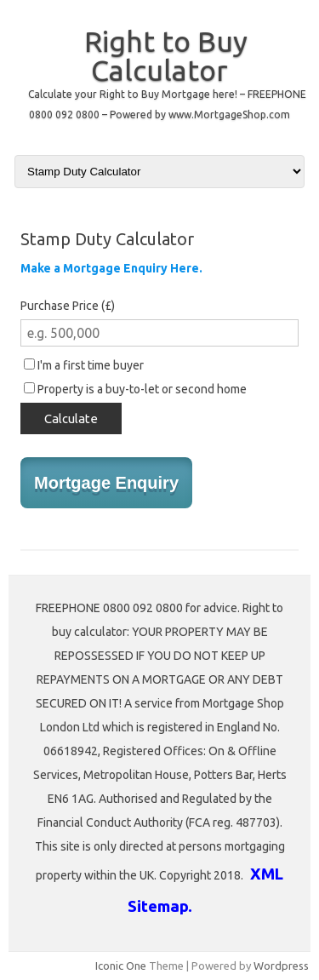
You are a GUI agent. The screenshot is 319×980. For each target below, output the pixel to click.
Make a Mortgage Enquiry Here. (111, 268)
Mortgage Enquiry (106, 483)
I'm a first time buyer (84, 365)
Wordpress (281, 966)
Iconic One (121, 966)
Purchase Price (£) (68, 306)
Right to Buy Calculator (166, 55)
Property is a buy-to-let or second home (135, 389)
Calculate (71, 418)
